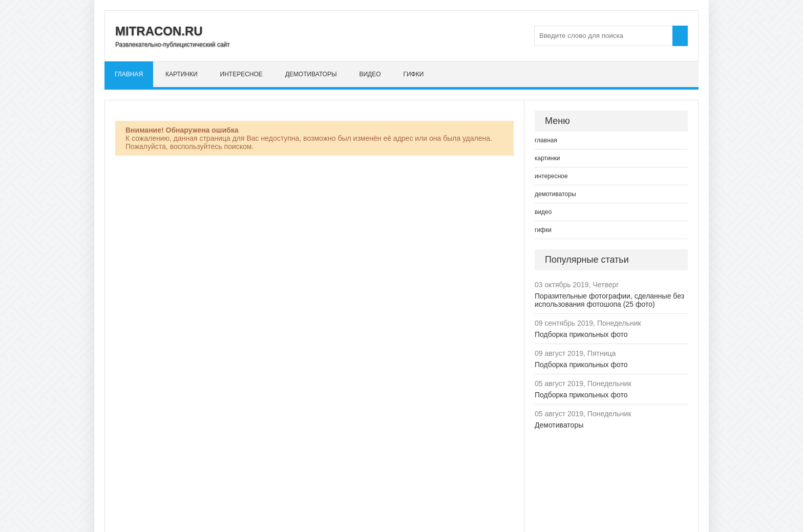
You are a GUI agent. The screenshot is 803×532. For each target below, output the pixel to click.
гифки (413, 74)
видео (370, 74)
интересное (241, 74)
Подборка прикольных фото (581, 334)
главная (129, 74)
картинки (182, 74)
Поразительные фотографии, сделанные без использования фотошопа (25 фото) (609, 300)
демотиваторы (311, 74)
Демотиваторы (559, 425)
